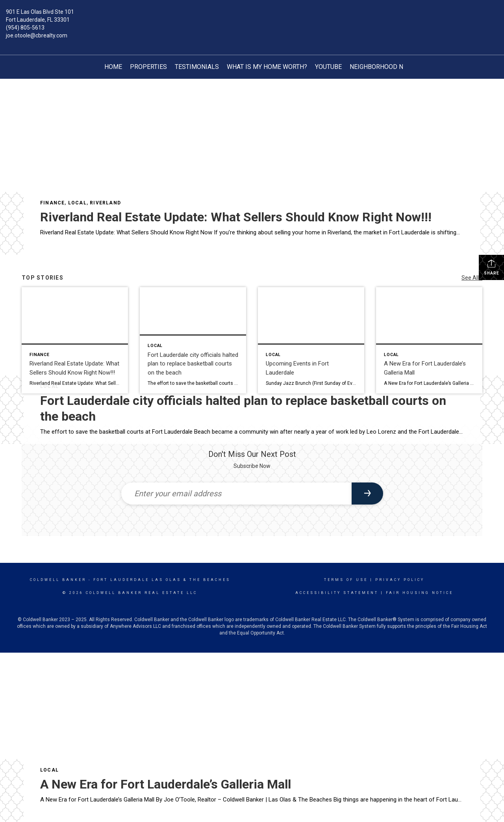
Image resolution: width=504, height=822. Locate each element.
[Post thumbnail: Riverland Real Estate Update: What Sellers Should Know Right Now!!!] (75, 340)
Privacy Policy (400, 580)
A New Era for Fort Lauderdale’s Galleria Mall (166, 784)
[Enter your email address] (236, 494)
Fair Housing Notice (420, 593)
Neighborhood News (383, 67)
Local (77, 203)
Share (492, 267)
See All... (472, 278)
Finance (52, 203)
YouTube (328, 67)
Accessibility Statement (337, 593)
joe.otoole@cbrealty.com (37, 35)
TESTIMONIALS (197, 67)
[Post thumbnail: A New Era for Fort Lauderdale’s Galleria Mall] (429, 340)
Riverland (105, 203)
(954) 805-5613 (25, 28)
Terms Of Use (346, 580)
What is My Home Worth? (267, 67)
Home (113, 67)
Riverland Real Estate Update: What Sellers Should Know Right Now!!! (236, 217)
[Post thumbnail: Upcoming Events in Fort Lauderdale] (311, 340)
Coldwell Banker (58, 580)
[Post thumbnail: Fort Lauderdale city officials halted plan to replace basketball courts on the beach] (193, 340)
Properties (148, 67)
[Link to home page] (252, 18)
